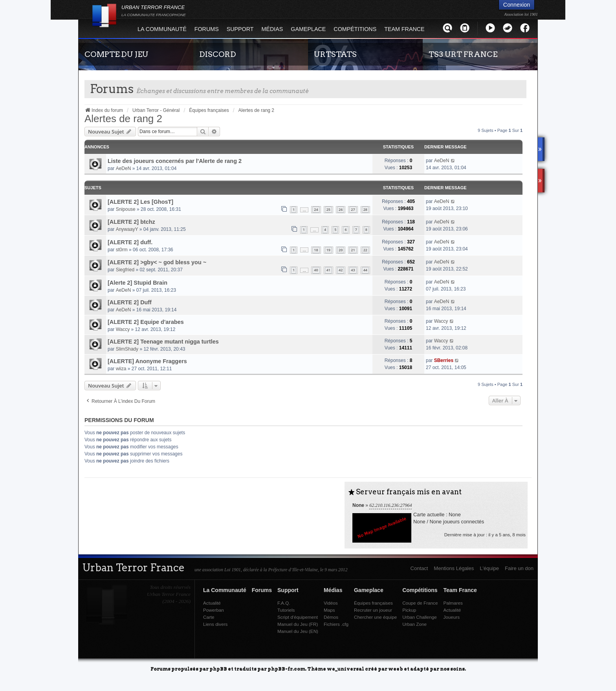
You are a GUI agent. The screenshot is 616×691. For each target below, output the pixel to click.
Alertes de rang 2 (123, 119)
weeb (396, 668)
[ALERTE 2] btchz (131, 222)
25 (328, 209)
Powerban (214, 610)
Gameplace (308, 29)
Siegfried (125, 270)
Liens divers (215, 624)
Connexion (517, 5)
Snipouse (126, 209)
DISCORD (218, 54)
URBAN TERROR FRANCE (154, 11)
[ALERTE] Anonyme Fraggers (147, 361)
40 (316, 270)
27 (353, 209)
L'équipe (489, 568)
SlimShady (127, 349)
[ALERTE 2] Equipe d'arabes (146, 322)
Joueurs (451, 617)
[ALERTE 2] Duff (130, 302)
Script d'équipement (298, 617)
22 (365, 250)
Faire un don (519, 568)
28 (365, 209)
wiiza (121, 369)
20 (341, 250)
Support (240, 29)
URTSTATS (335, 54)
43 (353, 270)
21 (353, 250)
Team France (404, 29)
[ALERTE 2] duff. (130, 242)
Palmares (453, 603)
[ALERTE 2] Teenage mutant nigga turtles (163, 342)
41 (328, 270)
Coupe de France (420, 603)
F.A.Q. (284, 603)
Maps (329, 610)
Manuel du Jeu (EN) (298, 631)
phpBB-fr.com (286, 668)
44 (365, 270)
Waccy (123, 329)
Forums (207, 29)
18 (316, 250)
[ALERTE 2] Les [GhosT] (140, 202)
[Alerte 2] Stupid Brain (137, 283)
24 (316, 209)
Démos (331, 617)
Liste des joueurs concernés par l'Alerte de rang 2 (175, 161)
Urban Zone (414, 624)
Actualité (212, 603)
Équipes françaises (373, 603)
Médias (272, 29)
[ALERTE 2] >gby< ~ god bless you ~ (157, 262)
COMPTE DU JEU (116, 54)
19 (328, 250)
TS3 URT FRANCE (463, 54)
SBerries (444, 360)
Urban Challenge (420, 617)
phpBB (218, 668)
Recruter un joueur (373, 610)
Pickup (409, 610)
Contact (419, 568)
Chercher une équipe (375, 617)
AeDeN (124, 168)
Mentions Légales (454, 568)
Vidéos (331, 603)
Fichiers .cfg (336, 624)
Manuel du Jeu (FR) (298, 624)
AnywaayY (127, 229)
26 (341, 209)
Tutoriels (286, 610)
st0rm (122, 250)
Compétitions (355, 29)
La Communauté (162, 29)
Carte (209, 617)
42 (341, 270)
